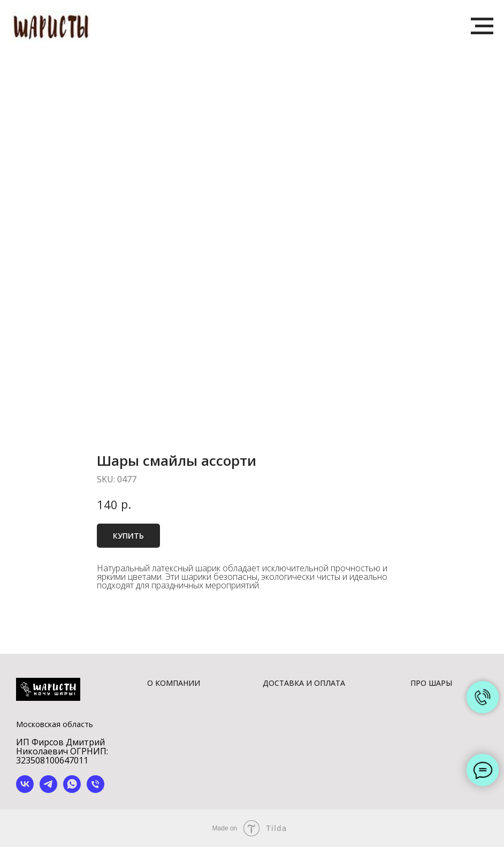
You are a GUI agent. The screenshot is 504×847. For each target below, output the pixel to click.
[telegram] (48, 790)
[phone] (96, 790)
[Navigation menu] (482, 26)
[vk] (25, 790)
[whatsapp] (72, 790)
